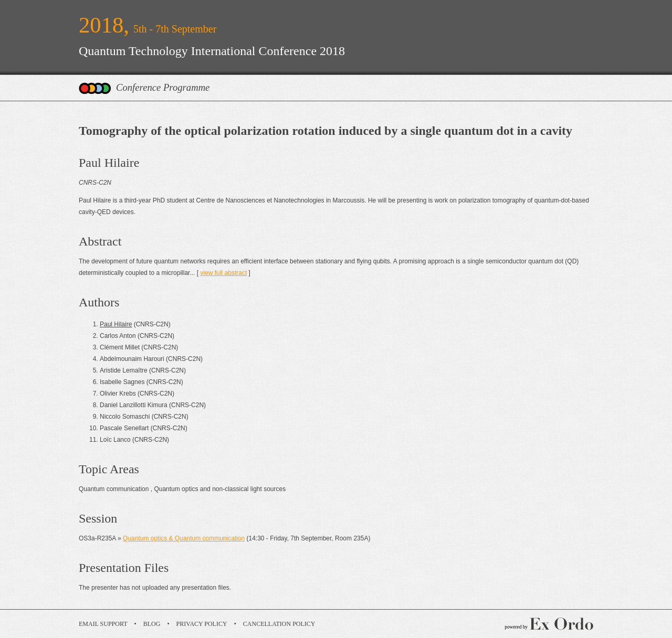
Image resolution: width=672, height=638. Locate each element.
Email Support (103, 624)
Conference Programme (163, 87)
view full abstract (223, 273)
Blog (152, 624)
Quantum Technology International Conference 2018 (212, 51)
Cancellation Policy (279, 624)
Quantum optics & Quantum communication (184, 538)
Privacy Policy (202, 624)
